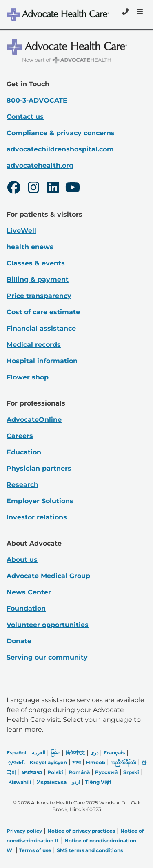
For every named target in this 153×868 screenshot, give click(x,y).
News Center (29, 592)
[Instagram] (33, 189)
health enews (30, 247)
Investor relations (37, 517)
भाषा (76, 762)
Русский (106, 772)
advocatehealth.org (40, 165)
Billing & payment (38, 279)
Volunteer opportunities (48, 625)
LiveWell (21, 231)
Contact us (25, 117)
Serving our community (47, 657)
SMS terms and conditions (90, 850)
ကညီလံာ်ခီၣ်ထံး (123, 762)
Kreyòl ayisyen (48, 762)
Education (24, 452)
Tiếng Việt (98, 782)
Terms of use (35, 850)
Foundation (26, 608)
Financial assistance (41, 328)
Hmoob (96, 762)
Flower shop (28, 377)
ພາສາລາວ (32, 772)
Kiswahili (20, 782)
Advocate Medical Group (48, 576)
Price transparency (39, 296)
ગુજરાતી (16, 762)
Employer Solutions (40, 501)
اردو (76, 782)
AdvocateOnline (34, 420)
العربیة (39, 753)
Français (114, 753)
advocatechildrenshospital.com (60, 149)
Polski (55, 772)
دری (94, 753)
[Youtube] (73, 189)
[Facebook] (14, 189)
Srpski (131, 772)
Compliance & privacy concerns (61, 133)
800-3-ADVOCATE (37, 100)
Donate (19, 641)
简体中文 (75, 753)
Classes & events (36, 263)
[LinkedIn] (53, 189)
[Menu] (139, 11)
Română (79, 772)
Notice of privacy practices (81, 831)
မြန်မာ (55, 753)
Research (22, 485)
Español (17, 753)
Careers (20, 436)
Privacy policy (24, 831)
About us (22, 560)
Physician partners (39, 468)
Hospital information (42, 361)
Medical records (34, 345)
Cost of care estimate (43, 312)
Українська (52, 782)
